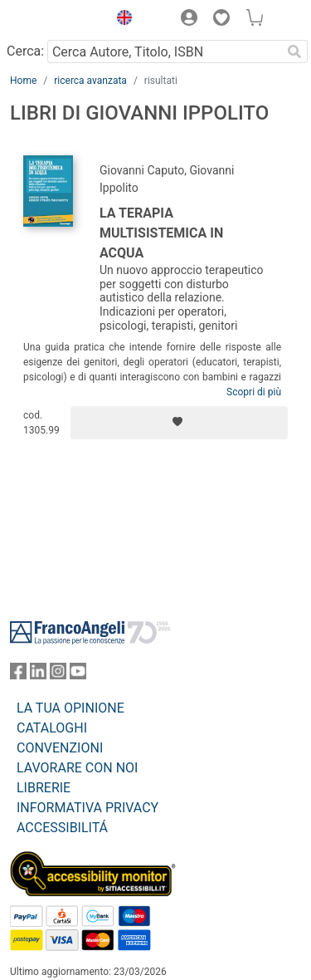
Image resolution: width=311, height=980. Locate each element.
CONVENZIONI (60, 748)
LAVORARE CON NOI (77, 768)
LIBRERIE (44, 788)
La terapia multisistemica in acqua (161, 233)
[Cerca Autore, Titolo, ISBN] (164, 51)
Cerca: (25, 51)
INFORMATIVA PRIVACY (87, 808)
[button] (120, 20)
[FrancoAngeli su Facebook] (18, 675)
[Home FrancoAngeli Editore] (55, 20)
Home (23, 81)
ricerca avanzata (90, 81)
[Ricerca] (294, 51)
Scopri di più (254, 392)
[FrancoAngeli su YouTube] (78, 675)
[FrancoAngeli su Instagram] (58, 675)
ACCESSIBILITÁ (62, 828)
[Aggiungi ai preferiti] (179, 423)
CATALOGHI (52, 728)
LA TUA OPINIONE (70, 708)
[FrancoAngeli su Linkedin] (38, 675)
